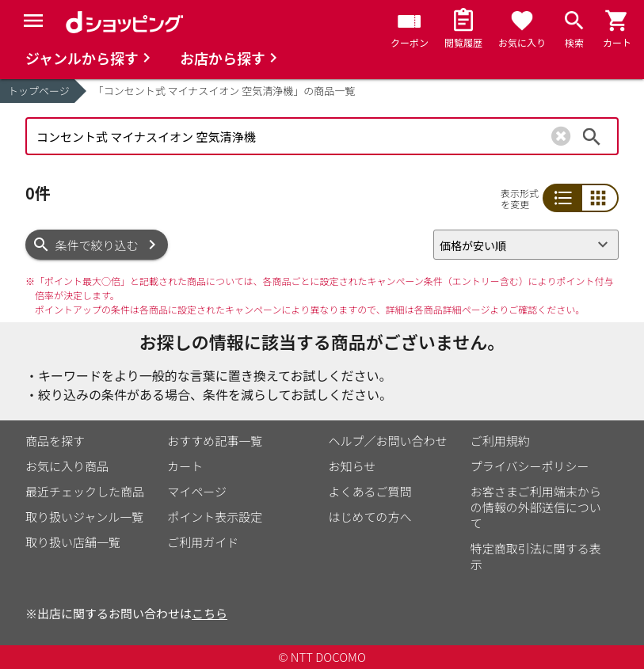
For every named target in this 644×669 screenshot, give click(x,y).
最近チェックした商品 (85, 491)
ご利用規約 (500, 441)
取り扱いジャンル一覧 (84, 517)
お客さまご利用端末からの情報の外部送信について (536, 507)
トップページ (39, 91)
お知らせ (352, 466)
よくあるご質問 (370, 491)
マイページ (197, 491)
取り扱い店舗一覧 (73, 542)
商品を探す (55, 441)
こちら (210, 613)
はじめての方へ (370, 517)
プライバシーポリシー (530, 466)
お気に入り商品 (67, 466)
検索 (592, 136)
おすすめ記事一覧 (215, 441)
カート (185, 466)
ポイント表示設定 (215, 517)
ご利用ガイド (203, 542)
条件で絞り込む (97, 245)
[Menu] (33, 21)
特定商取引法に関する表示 (536, 556)
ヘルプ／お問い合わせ (388, 441)
